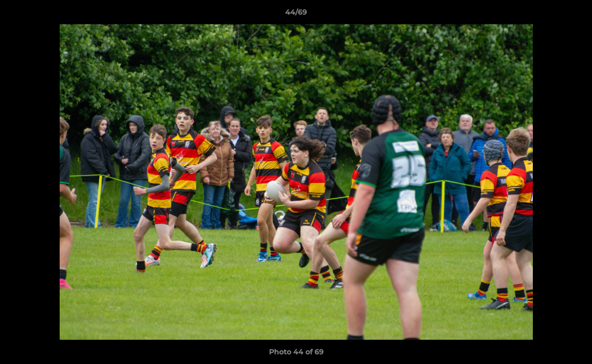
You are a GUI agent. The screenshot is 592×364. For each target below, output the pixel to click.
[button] (574, 15)
